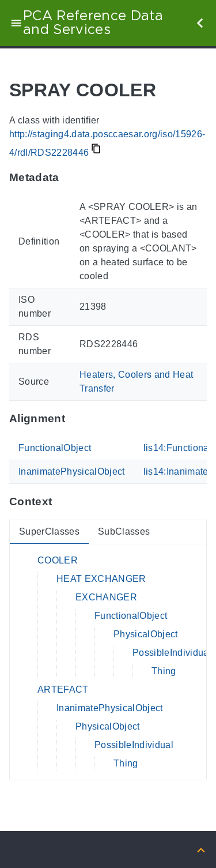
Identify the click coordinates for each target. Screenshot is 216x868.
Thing (164, 671)
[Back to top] (201, 849)
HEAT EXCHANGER (101, 579)
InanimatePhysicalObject (72, 471)
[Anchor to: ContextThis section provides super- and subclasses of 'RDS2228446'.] (63, 502)
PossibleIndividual (172, 653)
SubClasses (124, 531)
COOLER (58, 560)
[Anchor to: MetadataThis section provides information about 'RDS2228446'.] (71, 178)
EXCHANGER (106, 597)
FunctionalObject (55, 448)
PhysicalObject (146, 634)
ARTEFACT (63, 689)
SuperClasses (49, 531)
